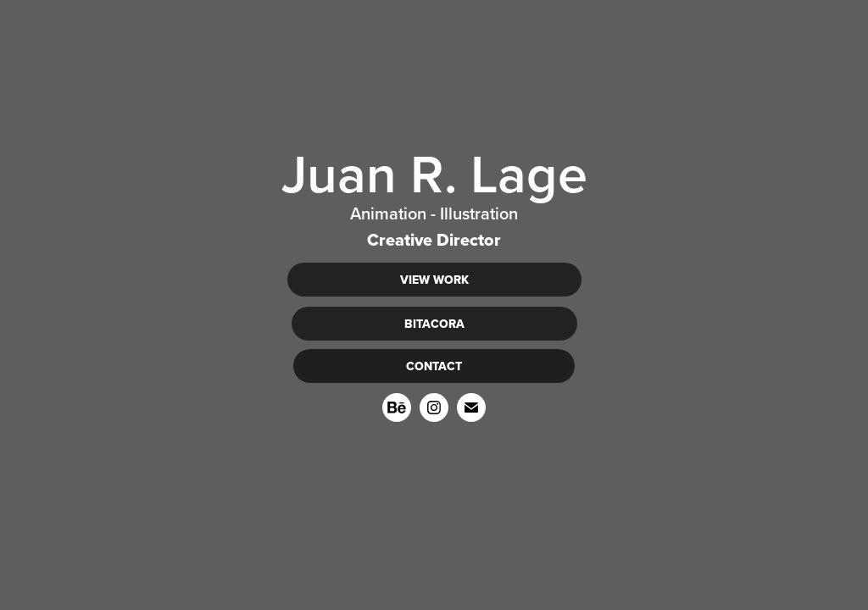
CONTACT (434, 366)
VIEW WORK (434, 280)
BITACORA (434, 324)
